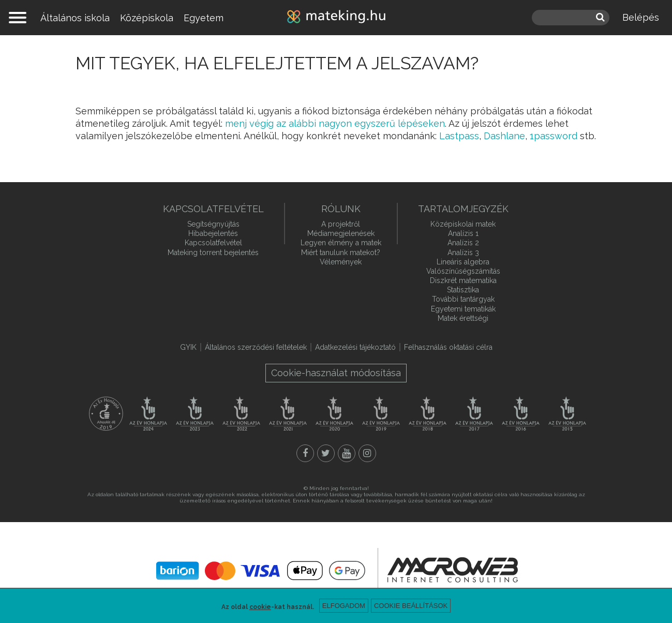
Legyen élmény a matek (341, 243)
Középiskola (147, 18)
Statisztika (463, 290)
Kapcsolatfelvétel (213, 243)
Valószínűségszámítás (463, 271)
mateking (336, 18)
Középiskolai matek (463, 224)
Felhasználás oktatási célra (448, 347)
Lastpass (459, 136)
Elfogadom (344, 606)
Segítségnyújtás (213, 224)
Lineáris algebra (463, 262)
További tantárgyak (463, 299)
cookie (260, 607)
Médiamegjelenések (341, 233)
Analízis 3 (463, 253)
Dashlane (504, 136)
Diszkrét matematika (463, 280)
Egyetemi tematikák (463, 309)
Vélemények (341, 262)
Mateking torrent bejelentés (213, 253)
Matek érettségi (463, 318)
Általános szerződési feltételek (256, 347)
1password (554, 136)
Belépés (641, 17)
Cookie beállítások (411, 606)
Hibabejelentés (213, 233)
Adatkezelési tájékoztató (355, 347)
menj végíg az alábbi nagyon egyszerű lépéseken (335, 123)
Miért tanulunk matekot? (341, 253)
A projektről (341, 224)
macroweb (453, 570)
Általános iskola (75, 18)
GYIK (188, 347)
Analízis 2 (463, 243)
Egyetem (204, 18)
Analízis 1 (463, 233)
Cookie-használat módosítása (336, 373)
